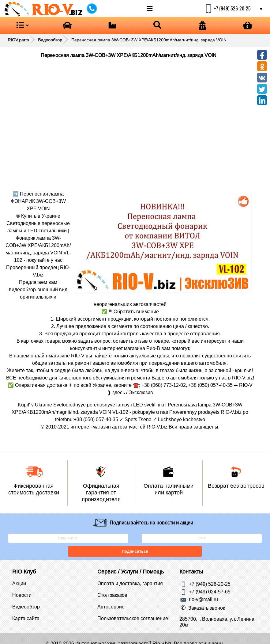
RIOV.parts (18, 40)
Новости (22, 595)
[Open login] (202, 25)
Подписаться (135, 551)
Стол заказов (112, 595)
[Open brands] (67, 25)
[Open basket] (247, 25)
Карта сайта (26, 618)
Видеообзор (50, 40)
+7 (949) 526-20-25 (210, 584)
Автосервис (111, 607)
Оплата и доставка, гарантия (130, 583)
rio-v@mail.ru (203, 599)
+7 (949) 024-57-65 (210, 592)
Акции (19, 583)
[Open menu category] (22, 25)
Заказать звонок (207, 608)
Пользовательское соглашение (133, 618)
